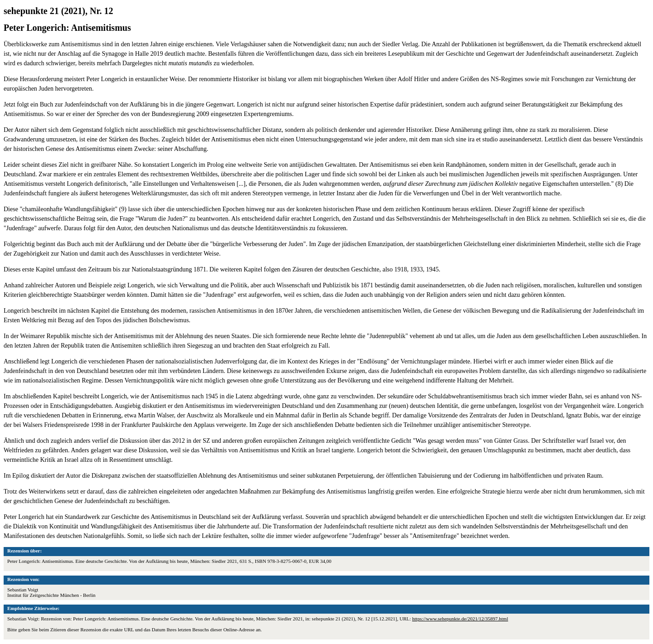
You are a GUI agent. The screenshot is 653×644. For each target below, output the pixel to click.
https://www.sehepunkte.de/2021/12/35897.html (460, 619)
